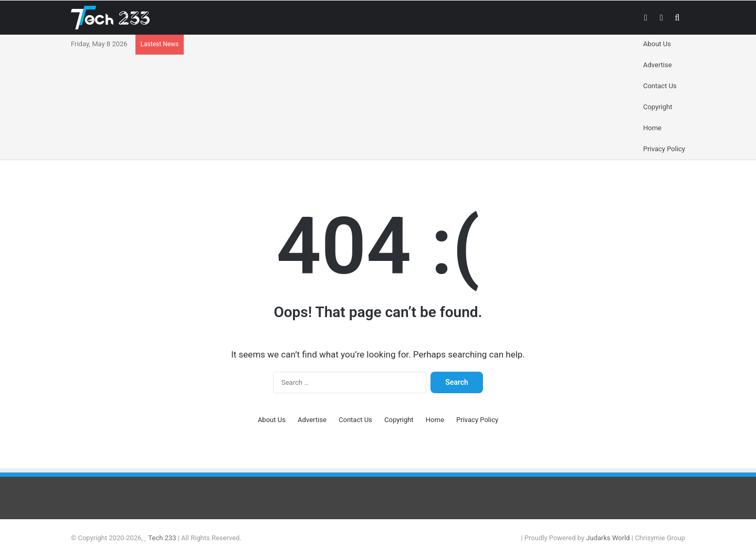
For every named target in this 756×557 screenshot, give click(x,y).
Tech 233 (162, 538)
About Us (657, 44)
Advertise (658, 65)
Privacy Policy (664, 149)
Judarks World (609, 538)
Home (652, 128)
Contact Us (660, 86)
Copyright (658, 107)
